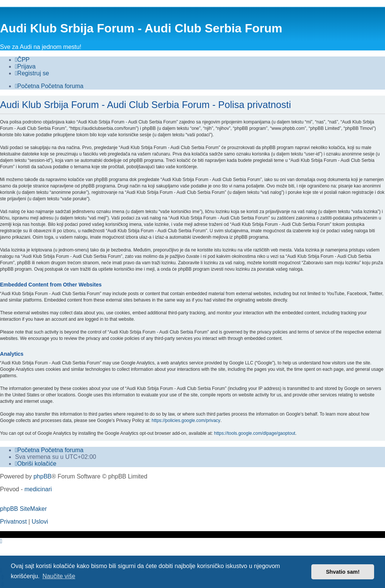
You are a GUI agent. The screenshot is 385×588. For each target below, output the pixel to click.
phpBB (42, 476)
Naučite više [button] (59, 576)
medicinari (38, 489)
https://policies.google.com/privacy (186, 420)
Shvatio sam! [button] (343, 572)
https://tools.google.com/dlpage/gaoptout (255, 433)
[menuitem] (22, 60)
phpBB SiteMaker (23, 509)
